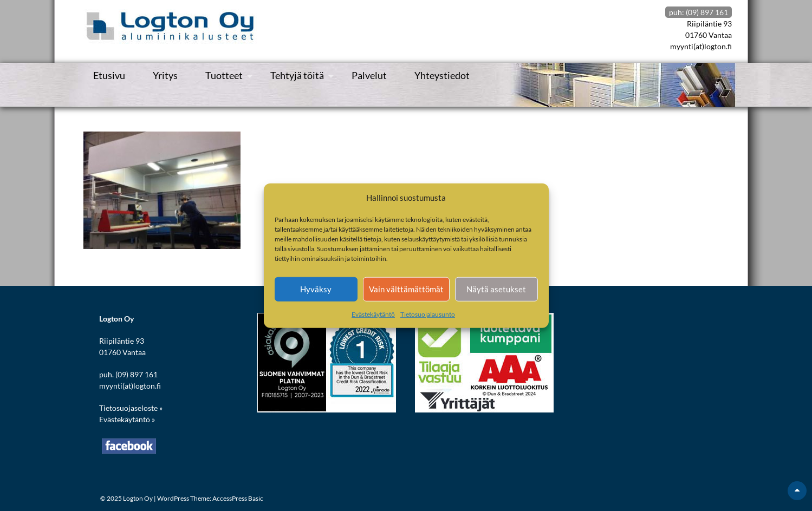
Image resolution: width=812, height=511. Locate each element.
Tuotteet (224, 75)
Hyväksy (316, 289)
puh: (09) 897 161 (699, 12)
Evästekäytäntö (373, 314)
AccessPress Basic (238, 498)
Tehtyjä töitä (297, 75)
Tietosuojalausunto (428, 314)
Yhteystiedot (442, 75)
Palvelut (369, 75)
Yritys (165, 75)
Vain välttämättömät (406, 289)
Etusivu (109, 75)
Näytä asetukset (496, 289)
